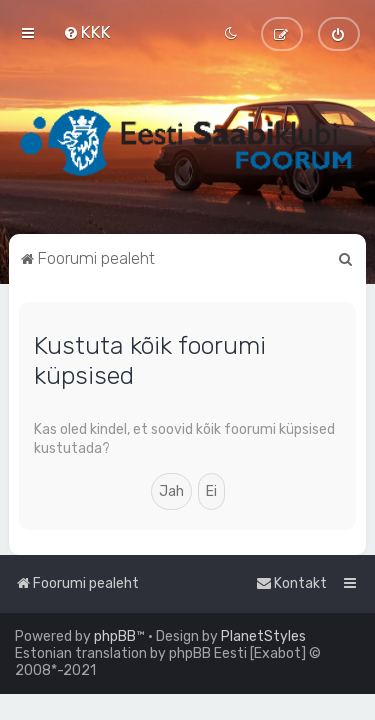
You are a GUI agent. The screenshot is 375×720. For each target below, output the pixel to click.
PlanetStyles (263, 636)
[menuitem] (87, 32)
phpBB (115, 636)
